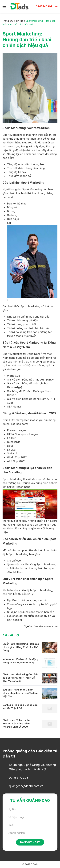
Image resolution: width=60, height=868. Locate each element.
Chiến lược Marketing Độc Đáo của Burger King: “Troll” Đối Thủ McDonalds (21, 678)
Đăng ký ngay (30, 842)
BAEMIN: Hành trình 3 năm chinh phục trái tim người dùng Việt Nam (20, 693)
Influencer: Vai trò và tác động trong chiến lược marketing (20, 661)
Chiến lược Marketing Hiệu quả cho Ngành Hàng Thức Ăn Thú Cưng (21, 647)
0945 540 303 (19, 778)
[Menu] (4, 6)
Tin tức (20, 21)
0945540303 (44, 6)
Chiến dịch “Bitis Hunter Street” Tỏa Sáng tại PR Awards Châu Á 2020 (17, 723)
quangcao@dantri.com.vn (26, 786)
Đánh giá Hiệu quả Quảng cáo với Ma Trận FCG (20, 707)
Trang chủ (8, 21)
